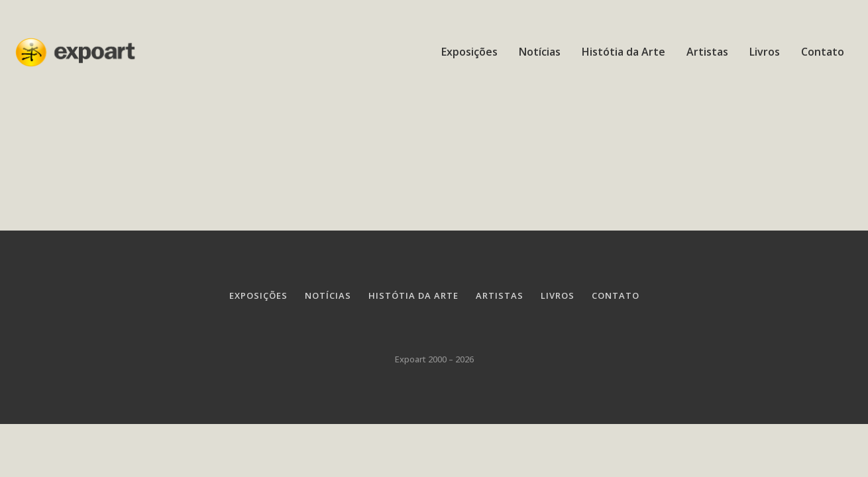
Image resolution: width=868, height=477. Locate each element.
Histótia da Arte (624, 52)
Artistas (707, 52)
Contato (823, 52)
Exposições (469, 52)
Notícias (540, 52)
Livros (765, 52)
